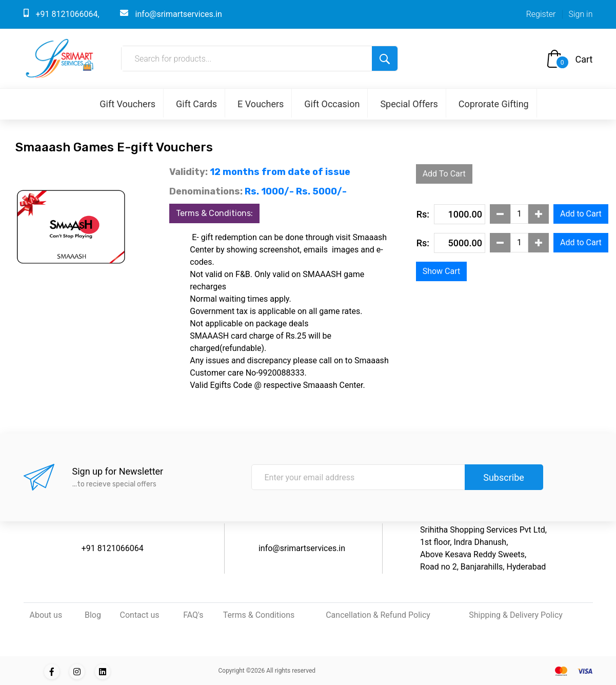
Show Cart (442, 271)
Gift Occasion (332, 104)
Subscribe (504, 477)
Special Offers (409, 104)
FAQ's (193, 615)
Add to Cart (581, 214)
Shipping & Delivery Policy (516, 615)
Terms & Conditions (259, 615)
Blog (93, 615)
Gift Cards (196, 104)
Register (541, 14)
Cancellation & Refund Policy (378, 615)
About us (46, 615)
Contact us (140, 615)
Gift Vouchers (127, 104)
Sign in (580, 14)
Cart (584, 59)
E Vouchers (261, 104)
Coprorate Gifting (494, 104)
